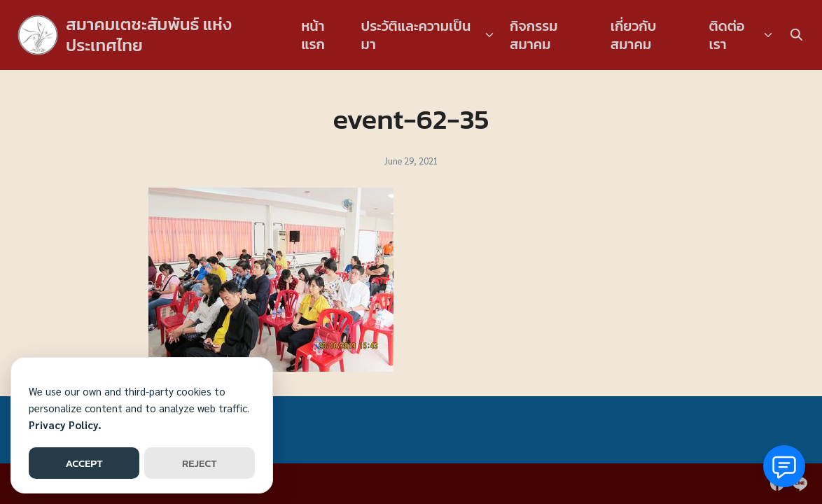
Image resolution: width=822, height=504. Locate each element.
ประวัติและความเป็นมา (416, 35)
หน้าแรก (313, 35)
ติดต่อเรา (727, 35)
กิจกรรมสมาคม (534, 35)
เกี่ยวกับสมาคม (634, 35)
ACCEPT (84, 463)
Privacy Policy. (65, 425)
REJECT (200, 463)
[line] (800, 484)
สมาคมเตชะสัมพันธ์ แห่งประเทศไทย (149, 35)
